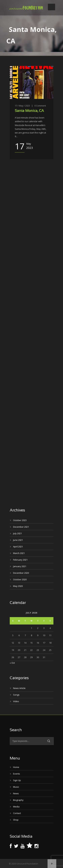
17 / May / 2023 (22, 106)
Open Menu (51, 7)
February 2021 (20, 560)
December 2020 (21, 573)
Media (16, 807)
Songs (16, 695)
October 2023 (20, 520)
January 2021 (20, 566)
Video (16, 701)
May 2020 (18, 586)
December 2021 (21, 527)
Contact (17, 813)
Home (16, 767)
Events (17, 774)
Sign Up (17, 780)
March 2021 (19, 553)
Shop (16, 820)
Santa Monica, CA (29, 111)
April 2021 (18, 547)
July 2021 (17, 533)
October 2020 (20, 579)
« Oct (12, 663)
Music (16, 787)
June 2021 (18, 540)
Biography (18, 800)
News (16, 793)
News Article (19, 688)
